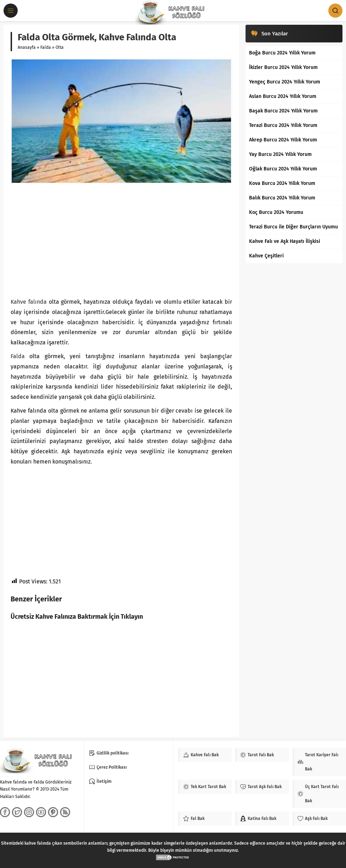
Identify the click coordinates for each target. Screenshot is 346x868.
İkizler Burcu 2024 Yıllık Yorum (283, 67)
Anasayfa (27, 47)
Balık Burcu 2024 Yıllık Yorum (282, 198)
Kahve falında (29, 302)
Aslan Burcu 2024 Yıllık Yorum (283, 96)
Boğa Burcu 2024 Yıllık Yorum (282, 53)
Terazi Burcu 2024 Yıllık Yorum (283, 125)
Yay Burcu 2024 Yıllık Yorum (280, 154)
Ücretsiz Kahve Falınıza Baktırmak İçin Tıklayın (77, 617)
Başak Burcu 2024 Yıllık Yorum (283, 111)
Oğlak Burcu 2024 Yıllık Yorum (283, 169)
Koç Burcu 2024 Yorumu (276, 212)
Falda (46, 47)
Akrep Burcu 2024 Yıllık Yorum (283, 140)
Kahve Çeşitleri (266, 256)
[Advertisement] (121, 240)
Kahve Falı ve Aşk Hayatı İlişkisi (285, 241)
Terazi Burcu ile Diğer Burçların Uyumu (293, 227)
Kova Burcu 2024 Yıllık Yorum (282, 183)
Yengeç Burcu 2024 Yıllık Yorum (285, 82)
